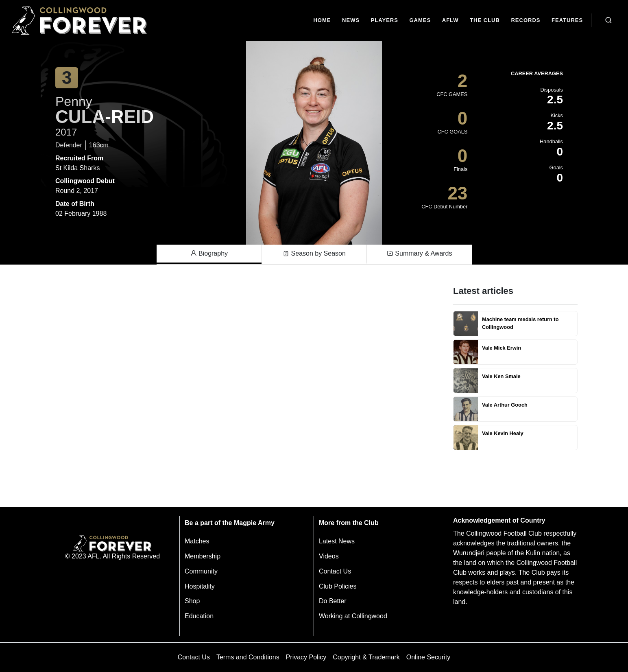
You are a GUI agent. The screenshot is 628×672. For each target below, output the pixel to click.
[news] (351, 21)
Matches (197, 541)
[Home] (322, 21)
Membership (203, 556)
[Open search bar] (608, 20)
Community (201, 571)
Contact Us (335, 571)
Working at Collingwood (353, 616)
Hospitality (200, 586)
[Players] (385, 21)
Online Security (428, 657)
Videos (329, 556)
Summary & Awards (420, 254)
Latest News (337, 541)
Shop (192, 601)
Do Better (333, 601)
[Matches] (420, 21)
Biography (209, 254)
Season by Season (314, 254)
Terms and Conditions (248, 657)
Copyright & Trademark (366, 657)
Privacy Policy (306, 657)
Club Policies (338, 586)
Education (199, 616)
